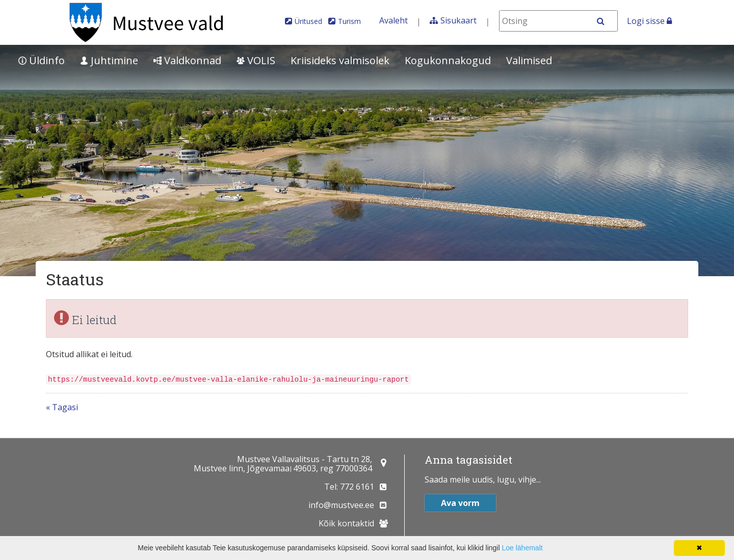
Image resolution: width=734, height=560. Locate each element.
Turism (349, 21)
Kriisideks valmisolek (340, 60)
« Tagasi (62, 407)
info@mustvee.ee (341, 505)
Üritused (308, 21)
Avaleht (394, 20)
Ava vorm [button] (460, 503)
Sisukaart (458, 20)
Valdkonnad (187, 60)
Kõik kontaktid (346, 523)
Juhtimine (109, 60)
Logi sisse (649, 21)
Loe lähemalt (522, 548)
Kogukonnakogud (448, 60)
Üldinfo (42, 60)
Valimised (529, 60)
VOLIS (256, 60)
